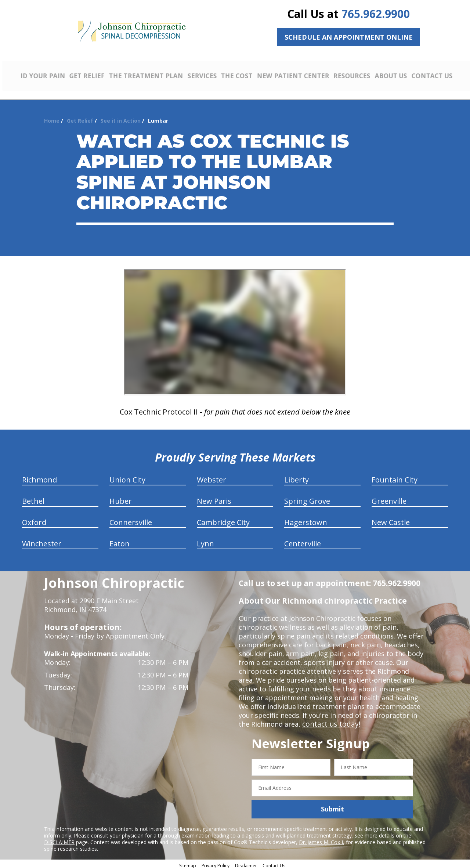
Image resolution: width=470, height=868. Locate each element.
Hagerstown (306, 520)
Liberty (297, 477)
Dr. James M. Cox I (321, 839)
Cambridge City (223, 520)
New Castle (391, 520)
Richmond (39, 477)
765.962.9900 (376, 14)
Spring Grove (307, 498)
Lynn (205, 541)
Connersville (131, 520)
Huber (121, 498)
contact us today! (330, 721)
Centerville (303, 541)
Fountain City (395, 477)
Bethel (33, 498)
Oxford (34, 520)
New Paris (214, 498)
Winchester (42, 541)
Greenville (389, 498)
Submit (332, 806)
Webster (211, 477)
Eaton (120, 541)
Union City (127, 477)
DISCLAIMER (59, 839)
